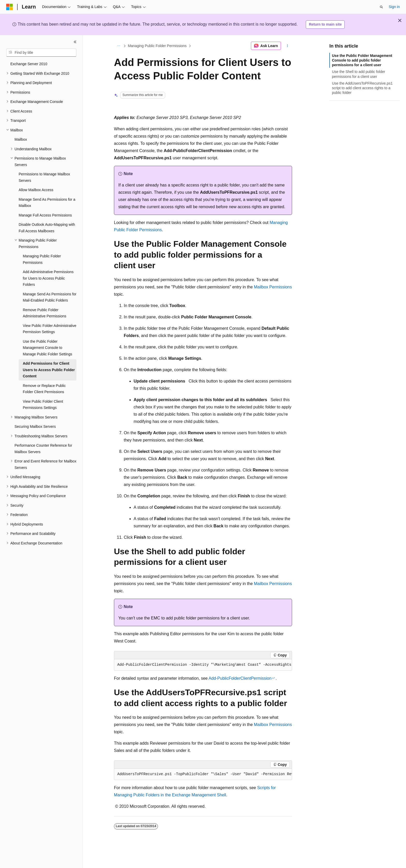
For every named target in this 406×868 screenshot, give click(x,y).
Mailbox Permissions (273, 287)
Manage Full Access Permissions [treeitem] (45, 215)
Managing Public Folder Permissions (157, 46)
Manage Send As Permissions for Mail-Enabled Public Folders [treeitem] (50, 297)
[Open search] (381, 7)
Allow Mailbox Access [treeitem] (36, 190)
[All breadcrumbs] (118, 46)
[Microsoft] (10, 7)
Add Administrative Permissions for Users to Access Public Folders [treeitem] (48, 278)
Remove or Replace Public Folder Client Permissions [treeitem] (44, 389)
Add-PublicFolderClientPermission (240, 678)
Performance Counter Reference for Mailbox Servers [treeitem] (43, 449)
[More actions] (288, 46)
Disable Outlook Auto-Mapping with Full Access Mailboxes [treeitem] (47, 228)
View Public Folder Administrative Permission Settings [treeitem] (50, 329)
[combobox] (41, 53)
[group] (203, 665)
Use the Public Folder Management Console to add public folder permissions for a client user (362, 60)
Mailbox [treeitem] (21, 139)
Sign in (394, 7)
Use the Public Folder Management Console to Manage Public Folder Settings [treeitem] (48, 348)
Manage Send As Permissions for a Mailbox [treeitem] (47, 203)
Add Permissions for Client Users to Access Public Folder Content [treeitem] (49, 370)
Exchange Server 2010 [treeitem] (29, 64)
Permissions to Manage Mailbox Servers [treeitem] (44, 177)
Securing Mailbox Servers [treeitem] (35, 426)
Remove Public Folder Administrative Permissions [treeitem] (45, 313)
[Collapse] (75, 42)
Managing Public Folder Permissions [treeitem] (42, 259)
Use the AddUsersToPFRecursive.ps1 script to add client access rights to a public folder (362, 88)
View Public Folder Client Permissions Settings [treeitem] (43, 405)
